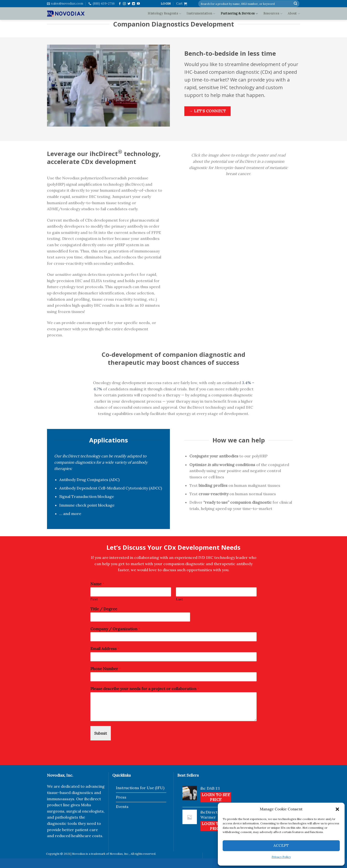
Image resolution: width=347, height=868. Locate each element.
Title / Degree (104, 609)
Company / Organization (115, 629)
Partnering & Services (239, 14)
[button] (337, 809)
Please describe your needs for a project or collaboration (145, 689)
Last (179, 599)
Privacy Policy (281, 857)
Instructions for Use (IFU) (140, 788)
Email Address (105, 649)
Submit (101, 733)
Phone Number (106, 669)
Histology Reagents (164, 14)
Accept (281, 845)
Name (97, 584)
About (294, 14)
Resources (273, 14)
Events (122, 807)
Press (121, 797)
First (94, 599)
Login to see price (216, 797)
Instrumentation (201, 14)
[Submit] (295, 4)
